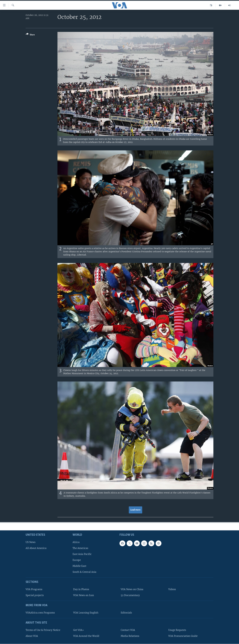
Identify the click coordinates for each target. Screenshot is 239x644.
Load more (135, 510)
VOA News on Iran (84, 595)
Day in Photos (81, 589)
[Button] (30, 35)
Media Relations (130, 636)
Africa (76, 542)
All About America (36, 548)
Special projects (35, 595)
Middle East (79, 566)
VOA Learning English (86, 613)
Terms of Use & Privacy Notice (43, 630)
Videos (172, 589)
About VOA (32, 636)
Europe (77, 560)
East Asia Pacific (82, 554)
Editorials (126, 613)
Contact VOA (128, 630)
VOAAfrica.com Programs (40, 613)
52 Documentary (130, 595)
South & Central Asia (84, 572)
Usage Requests (177, 630)
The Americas (80, 548)
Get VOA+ (79, 630)
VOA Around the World (86, 636)
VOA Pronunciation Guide (183, 636)
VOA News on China (132, 589)
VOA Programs (34, 589)
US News (31, 542)
